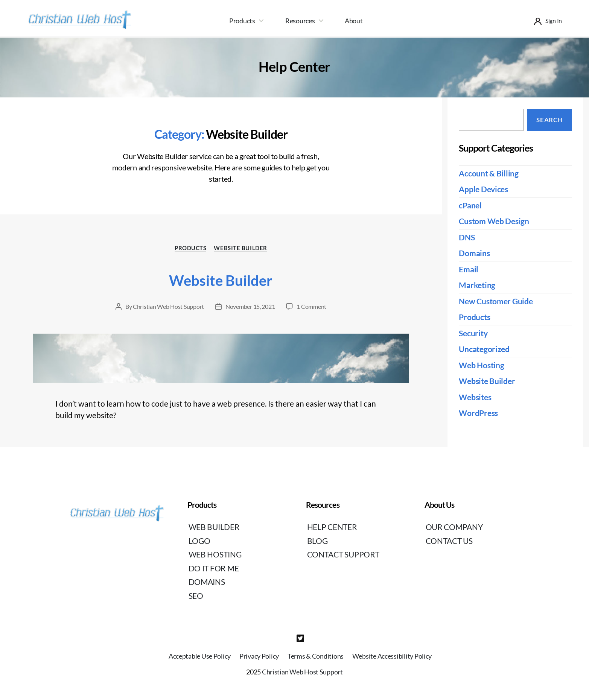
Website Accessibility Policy (392, 656)
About (354, 21)
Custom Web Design (494, 221)
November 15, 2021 (250, 306)
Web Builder (214, 527)
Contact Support (343, 554)
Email (469, 269)
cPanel (470, 205)
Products (242, 21)
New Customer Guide (496, 301)
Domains (474, 253)
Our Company (454, 527)
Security (473, 333)
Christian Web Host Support (168, 306)
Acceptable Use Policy (200, 656)
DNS (467, 237)
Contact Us (449, 541)
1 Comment (311, 306)
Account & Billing (489, 173)
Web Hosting (481, 365)
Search (549, 120)
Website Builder (240, 248)
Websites (475, 397)
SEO (196, 596)
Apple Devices (483, 189)
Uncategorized (484, 349)
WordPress (478, 413)
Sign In (554, 20)
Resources (300, 21)
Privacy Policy (259, 656)
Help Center (332, 527)
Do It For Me (214, 568)
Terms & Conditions (316, 656)
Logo (199, 541)
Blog (317, 541)
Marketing (477, 285)
